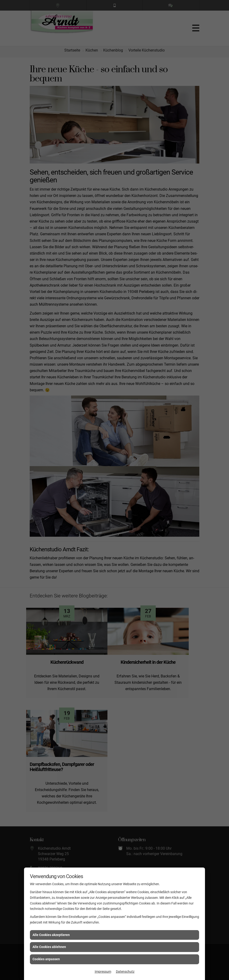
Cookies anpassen (46, 959)
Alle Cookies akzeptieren (51, 935)
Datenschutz (125, 972)
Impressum (103, 972)
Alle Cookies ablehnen (49, 947)
